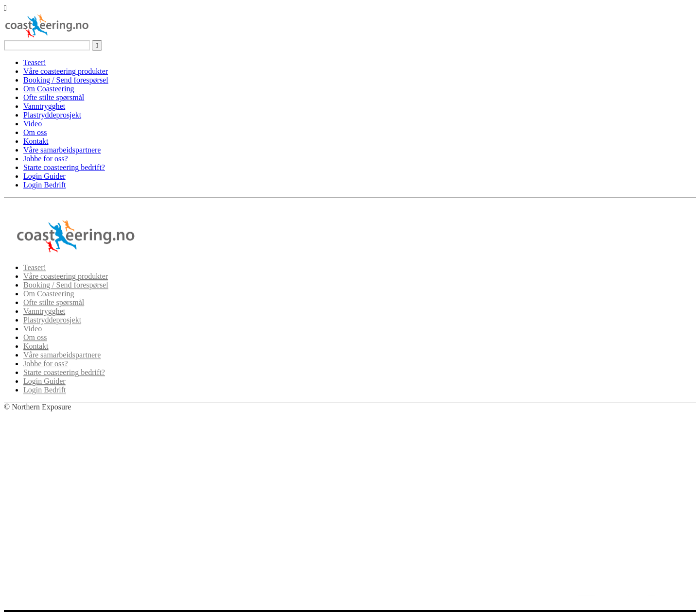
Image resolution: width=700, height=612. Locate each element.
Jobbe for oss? (46, 159)
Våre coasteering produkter (66, 71)
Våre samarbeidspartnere (62, 150)
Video (33, 124)
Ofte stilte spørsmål (54, 97)
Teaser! (35, 62)
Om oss (35, 132)
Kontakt (36, 141)
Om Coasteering (49, 89)
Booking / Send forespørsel (66, 80)
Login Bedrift (45, 185)
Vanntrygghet (44, 106)
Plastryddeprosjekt (52, 115)
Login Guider (44, 176)
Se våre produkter (52, 504)
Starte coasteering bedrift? (64, 167)
